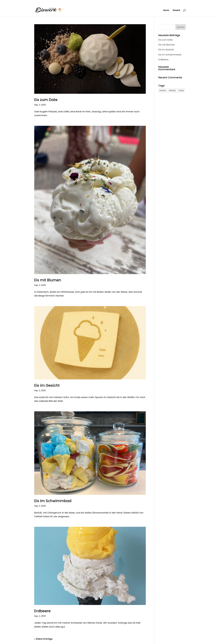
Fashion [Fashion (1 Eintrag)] (163, 90)
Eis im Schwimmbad (53, 501)
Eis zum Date (46, 100)
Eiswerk (176, 10)
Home (166, 10)
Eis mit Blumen (48, 280)
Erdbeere (42, 611)
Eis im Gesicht (47, 385)
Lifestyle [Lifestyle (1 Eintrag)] (172, 90)
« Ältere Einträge (43, 639)
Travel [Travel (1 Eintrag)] (181, 90)
